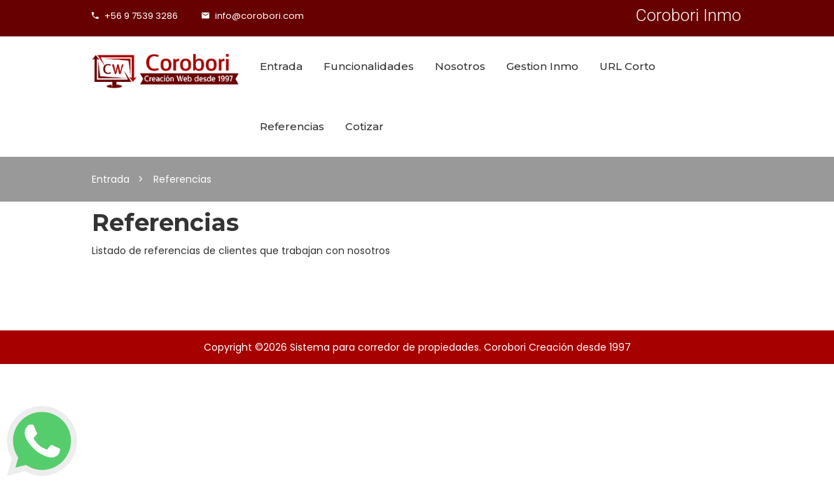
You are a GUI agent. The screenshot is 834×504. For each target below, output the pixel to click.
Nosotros (460, 66)
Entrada (281, 66)
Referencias (292, 126)
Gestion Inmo (542, 66)
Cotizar (364, 126)
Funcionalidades (369, 66)
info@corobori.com (253, 16)
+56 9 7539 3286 (135, 16)
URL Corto (627, 66)
